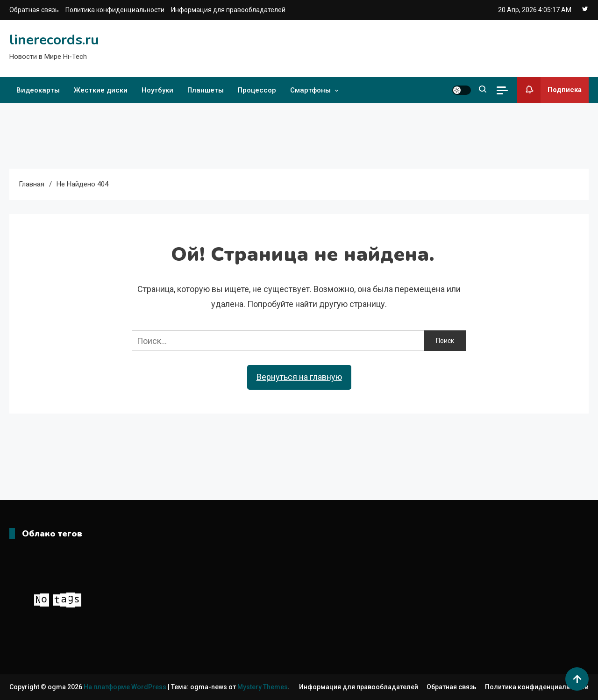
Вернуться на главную (299, 377)
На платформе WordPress (126, 687)
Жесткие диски (101, 90)
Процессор (257, 90)
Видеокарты (38, 90)
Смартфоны (310, 90)
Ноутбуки (157, 90)
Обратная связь (34, 10)
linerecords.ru (54, 40)
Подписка (549, 90)
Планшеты (206, 90)
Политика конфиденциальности (115, 10)
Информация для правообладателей (228, 10)
